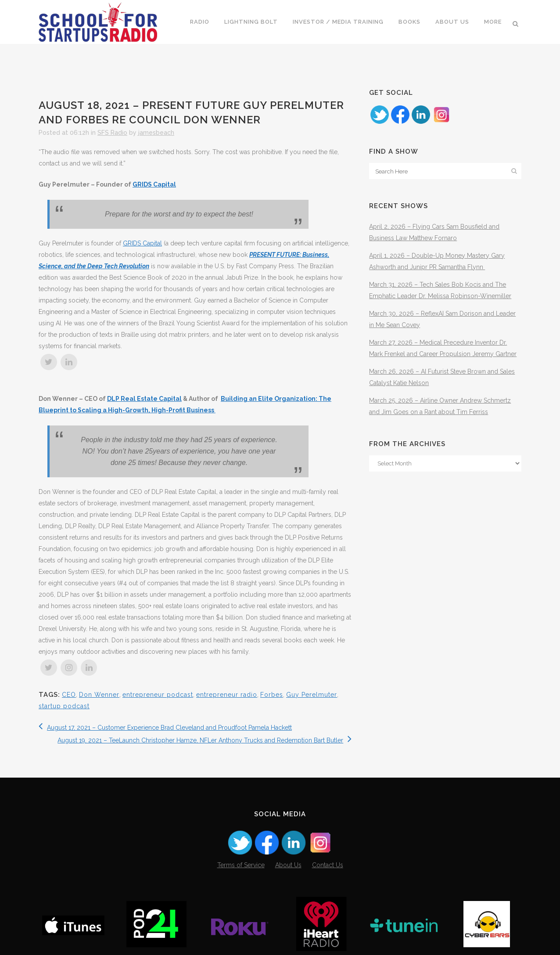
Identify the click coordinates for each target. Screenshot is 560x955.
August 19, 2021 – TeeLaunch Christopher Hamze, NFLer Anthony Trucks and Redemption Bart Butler (205, 740)
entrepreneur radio (227, 695)
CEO (69, 695)
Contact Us (328, 865)
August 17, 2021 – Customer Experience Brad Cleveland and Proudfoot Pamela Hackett (165, 728)
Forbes (272, 695)
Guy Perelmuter (312, 695)
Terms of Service (241, 865)
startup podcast (64, 706)
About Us (288, 865)
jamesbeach (156, 133)
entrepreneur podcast (158, 695)
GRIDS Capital (154, 184)
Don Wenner (99, 695)
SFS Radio (112, 133)
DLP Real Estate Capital (144, 399)
